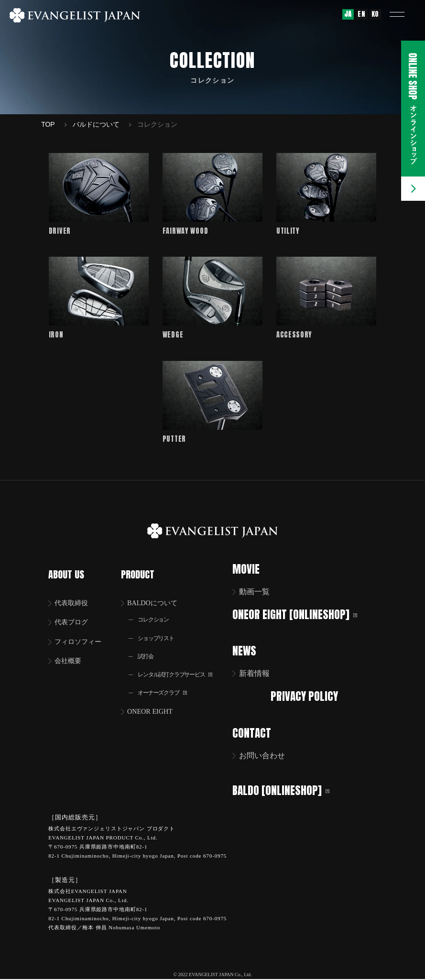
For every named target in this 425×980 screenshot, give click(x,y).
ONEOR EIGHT (155, 709)
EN (361, 14)
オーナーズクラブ (167, 690)
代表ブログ (75, 615)
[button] (403, 14)
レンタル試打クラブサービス (182, 670)
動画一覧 (261, 595)
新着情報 (261, 676)
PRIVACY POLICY (308, 699)
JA (348, 14)
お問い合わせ (268, 757)
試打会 (148, 651)
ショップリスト (160, 632)
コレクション (157, 613)
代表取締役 (75, 595)
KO (375, 14)
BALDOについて (158, 595)
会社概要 (71, 656)
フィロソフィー (82, 636)
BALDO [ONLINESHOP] (287, 791)
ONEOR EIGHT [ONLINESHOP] (301, 618)
